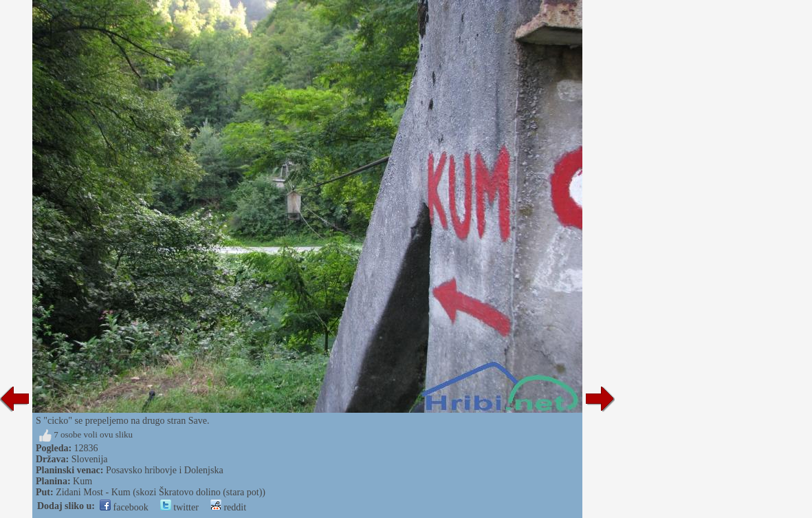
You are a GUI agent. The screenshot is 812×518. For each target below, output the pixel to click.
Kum (83, 481)
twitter (179, 507)
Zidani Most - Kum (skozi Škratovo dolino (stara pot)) (161, 492)
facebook (124, 507)
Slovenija (90, 459)
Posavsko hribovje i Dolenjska (165, 470)
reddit (228, 507)
